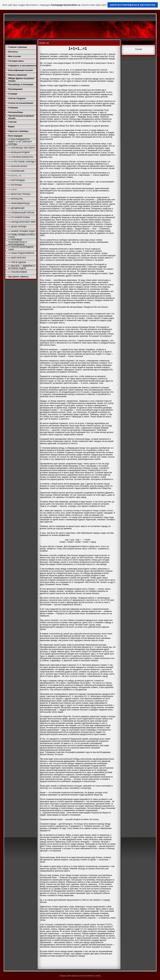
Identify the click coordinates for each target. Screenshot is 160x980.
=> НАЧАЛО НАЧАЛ (18, 166)
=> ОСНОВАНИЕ (16, 171)
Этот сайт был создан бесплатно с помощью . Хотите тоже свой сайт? (80, 5)
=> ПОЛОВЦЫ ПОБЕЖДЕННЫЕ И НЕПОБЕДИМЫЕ (18, 242)
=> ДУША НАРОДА (17, 227)
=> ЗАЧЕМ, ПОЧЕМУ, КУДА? (22, 231)
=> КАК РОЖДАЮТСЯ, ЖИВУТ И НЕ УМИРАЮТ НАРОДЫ (20, 142)
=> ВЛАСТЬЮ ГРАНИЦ (19, 194)
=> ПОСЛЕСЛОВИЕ (18, 272)
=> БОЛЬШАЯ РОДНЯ (19, 152)
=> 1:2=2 (12, 189)
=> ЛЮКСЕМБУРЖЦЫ (19, 203)
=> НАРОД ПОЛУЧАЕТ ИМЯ (22, 222)
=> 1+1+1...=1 (15, 176)
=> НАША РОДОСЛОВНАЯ (21, 253)
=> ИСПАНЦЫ (15, 185)
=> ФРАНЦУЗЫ (16, 199)
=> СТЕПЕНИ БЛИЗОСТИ (21, 157)
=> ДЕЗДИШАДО (16, 208)
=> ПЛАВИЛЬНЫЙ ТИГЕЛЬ (21, 213)
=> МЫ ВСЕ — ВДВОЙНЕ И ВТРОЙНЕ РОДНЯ (22, 267)
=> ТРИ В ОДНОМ (17, 262)
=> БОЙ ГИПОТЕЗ (17, 258)
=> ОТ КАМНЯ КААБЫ (19, 217)
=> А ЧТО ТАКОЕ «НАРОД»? (22, 162)
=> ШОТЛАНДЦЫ (17, 180)
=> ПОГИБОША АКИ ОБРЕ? (22, 148)
